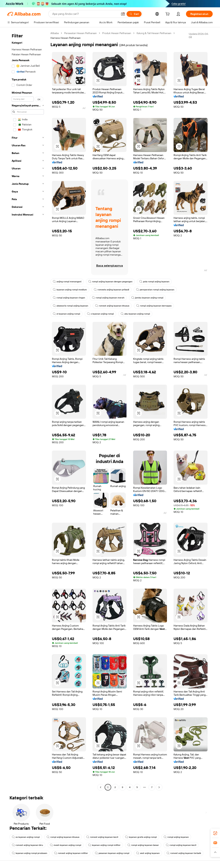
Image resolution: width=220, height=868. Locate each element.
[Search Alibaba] (85, 14)
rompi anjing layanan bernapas (154, 306)
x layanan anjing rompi (100, 314)
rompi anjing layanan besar (143, 845)
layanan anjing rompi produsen (30, 853)
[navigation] (28, 411)
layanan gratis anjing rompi (141, 837)
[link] (215, 833)
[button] (123, 14)
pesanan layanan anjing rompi (112, 853)
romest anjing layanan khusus (112, 306)
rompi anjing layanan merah (108, 298)
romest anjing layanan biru (27, 845)
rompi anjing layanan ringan (69, 298)
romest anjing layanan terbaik (184, 853)
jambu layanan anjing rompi (147, 298)
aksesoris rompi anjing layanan (70, 306)
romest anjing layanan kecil (102, 837)
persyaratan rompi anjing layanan (155, 290)
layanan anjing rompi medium (70, 290)
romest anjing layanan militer (71, 853)
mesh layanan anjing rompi (66, 845)
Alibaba (55, 33)
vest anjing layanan (148, 853)
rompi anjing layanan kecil (181, 845)
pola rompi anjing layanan (154, 282)
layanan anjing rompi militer (104, 845)
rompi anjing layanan (176, 837)
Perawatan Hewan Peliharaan (80, 33)
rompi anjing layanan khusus (63, 837)
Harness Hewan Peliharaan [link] (66, 38)
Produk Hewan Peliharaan (117, 33)
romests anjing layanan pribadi (111, 290)
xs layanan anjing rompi (26, 837)
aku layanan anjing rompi (135, 314)
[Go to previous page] (101, 787)
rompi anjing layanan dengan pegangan (110, 282)
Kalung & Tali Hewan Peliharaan (154, 33)
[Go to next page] (159, 787)
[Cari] (134, 14)
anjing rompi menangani (67, 282)
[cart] (168, 14)
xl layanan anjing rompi (66, 314)
